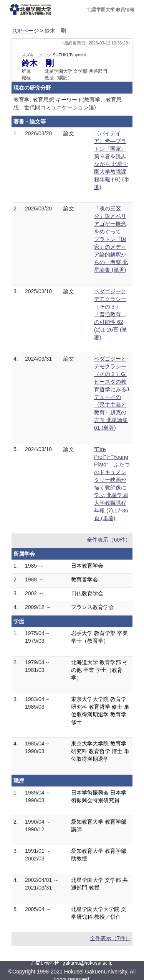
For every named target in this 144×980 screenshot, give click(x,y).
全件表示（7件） (110, 938)
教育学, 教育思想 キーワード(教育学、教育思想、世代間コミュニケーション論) (68, 103)
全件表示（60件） (109, 540)
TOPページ (25, 31)
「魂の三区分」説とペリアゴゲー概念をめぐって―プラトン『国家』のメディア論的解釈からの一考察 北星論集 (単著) (111, 239)
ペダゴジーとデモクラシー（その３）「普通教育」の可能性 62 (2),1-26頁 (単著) (111, 314)
